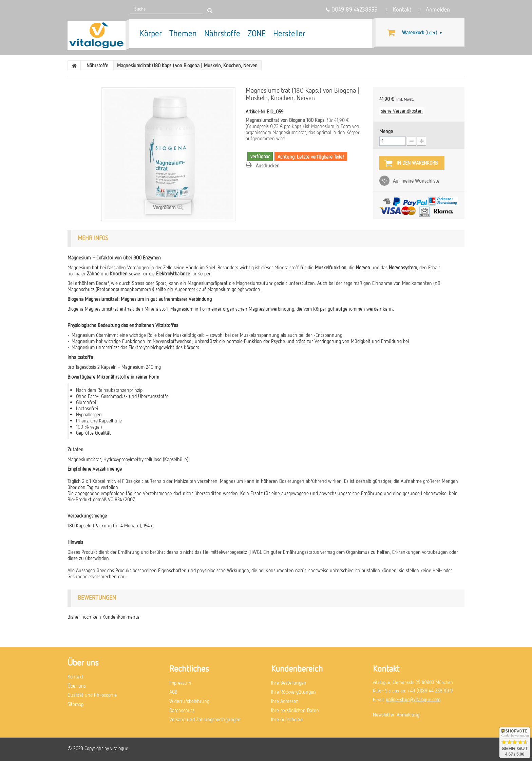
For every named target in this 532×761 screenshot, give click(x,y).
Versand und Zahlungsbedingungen (205, 719)
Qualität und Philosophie (92, 695)
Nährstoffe (222, 33)
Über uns (77, 686)
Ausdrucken (268, 165)
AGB (173, 692)
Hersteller (289, 33)
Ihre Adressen (285, 701)
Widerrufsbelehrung (189, 701)
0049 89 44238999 (352, 10)
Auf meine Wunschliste (415, 181)
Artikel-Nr (255, 111)
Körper (151, 33)
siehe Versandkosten (402, 111)
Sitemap (75, 704)
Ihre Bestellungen (289, 683)
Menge (386, 131)
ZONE (257, 33)
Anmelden (438, 10)
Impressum (180, 683)
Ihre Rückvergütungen (293, 692)
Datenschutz (182, 710)
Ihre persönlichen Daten (295, 710)
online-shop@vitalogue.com (413, 699)
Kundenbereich (297, 668)
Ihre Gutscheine (287, 719)
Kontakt (402, 10)
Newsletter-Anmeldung (396, 714)
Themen (183, 33)
